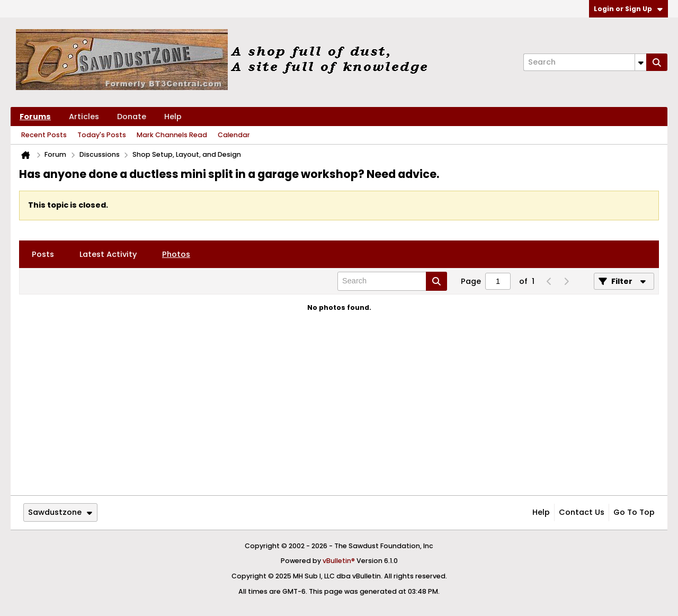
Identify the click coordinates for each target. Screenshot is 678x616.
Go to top (634, 512)
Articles (84, 117)
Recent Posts (44, 135)
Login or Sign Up (628, 9)
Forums (35, 117)
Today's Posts (102, 135)
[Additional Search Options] (641, 62)
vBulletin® (339, 561)
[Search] (585, 62)
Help (173, 117)
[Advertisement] (339, 413)
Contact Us (582, 512)
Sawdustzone (60, 512)
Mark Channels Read (172, 135)
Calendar (234, 135)
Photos (176, 254)
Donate (132, 117)
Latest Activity (108, 254)
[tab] (43, 254)
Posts (43, 254)
